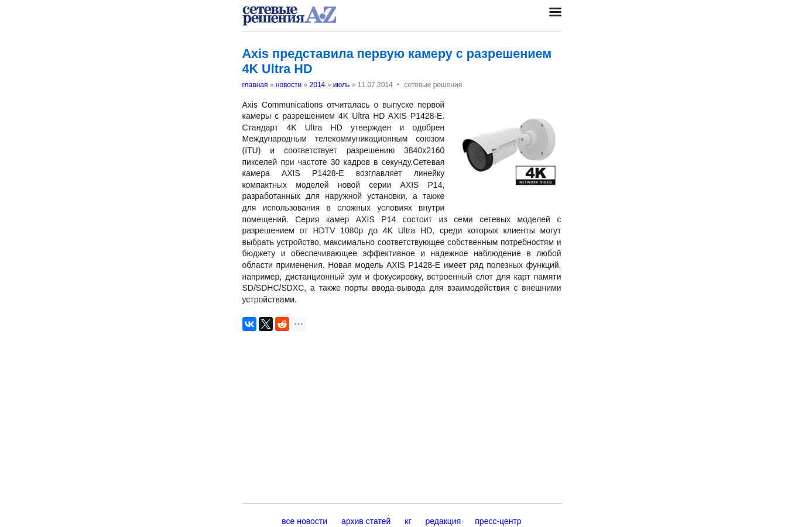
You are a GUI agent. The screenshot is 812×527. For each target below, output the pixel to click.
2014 (318, 85)
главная (255, 85)
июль (342, 85)
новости (289, 85)
